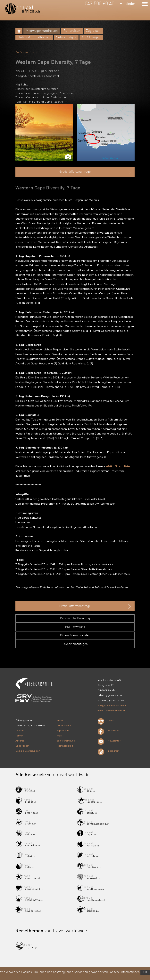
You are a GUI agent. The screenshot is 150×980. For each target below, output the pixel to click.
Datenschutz (64, 725)
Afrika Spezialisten (119, 466)
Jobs (59, 736)
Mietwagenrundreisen (42, 31)
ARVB (60, 720)
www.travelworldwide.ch (112, 710)
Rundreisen (72, 31)
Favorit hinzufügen (75, 644)
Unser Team (22, 746)
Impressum (63, 731)
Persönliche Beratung (75, 618)
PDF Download (75, 627)
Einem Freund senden (75, 636)
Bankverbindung (66, 741)
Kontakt (20, 731)
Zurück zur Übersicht (28, 52)
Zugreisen (93, 31)
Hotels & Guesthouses (34, 37)
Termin (19, 736)
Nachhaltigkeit (65, 746)
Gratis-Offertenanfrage (96, 172)
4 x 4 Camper (91, 37)
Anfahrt (20, 741)
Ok (145, 972)
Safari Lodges (66, 37)
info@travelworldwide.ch (112, 705)
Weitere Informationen (125, 972)
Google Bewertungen (28, 751)
